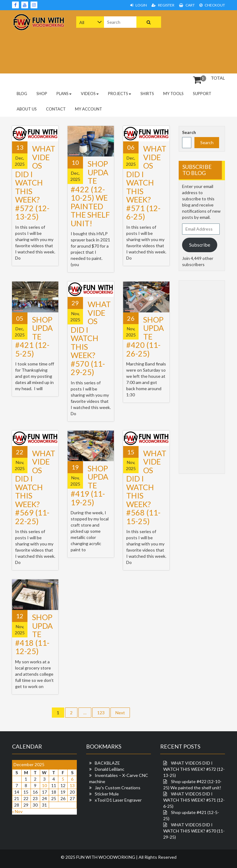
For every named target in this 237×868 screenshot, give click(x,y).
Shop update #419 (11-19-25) (89, 485)
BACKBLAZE (107, 763)
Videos (90, 94)
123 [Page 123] (101, 713)
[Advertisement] (204, 41)
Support (202, 94)
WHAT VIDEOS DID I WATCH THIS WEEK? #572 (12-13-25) (35, 182)
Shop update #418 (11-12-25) (34, 634)
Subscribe (200, 245)
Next (120, 713)
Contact (56, 109)
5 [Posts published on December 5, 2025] (63, 779)
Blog (22, 94)
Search (189, 132)
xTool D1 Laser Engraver (118, 800)
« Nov (17, 811)
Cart (187, 5)
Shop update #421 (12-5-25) (34, 336)
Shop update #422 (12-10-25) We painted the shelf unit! (90, 193)
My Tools (173, 94)
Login (139, 5)
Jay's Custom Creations (118, 788)
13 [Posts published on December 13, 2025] (72, 785)
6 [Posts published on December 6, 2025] (72, 779)
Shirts (147, 94)
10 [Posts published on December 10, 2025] (44, 785)
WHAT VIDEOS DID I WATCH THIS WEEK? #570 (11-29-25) (91, 338)
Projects (120, 94)
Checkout (212, 5)
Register (163, 5)
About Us (27, 109)
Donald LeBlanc (110, 769)
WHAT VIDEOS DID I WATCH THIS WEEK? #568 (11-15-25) (146, 487)
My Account (89, 109)
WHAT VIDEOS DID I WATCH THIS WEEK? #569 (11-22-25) (35, 487)
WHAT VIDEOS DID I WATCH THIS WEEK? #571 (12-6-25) (146, 182)
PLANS (64, 94)
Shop (42, 94)
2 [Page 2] (71, 713)
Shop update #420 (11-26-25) (145, 336)
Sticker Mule (107, 794)
